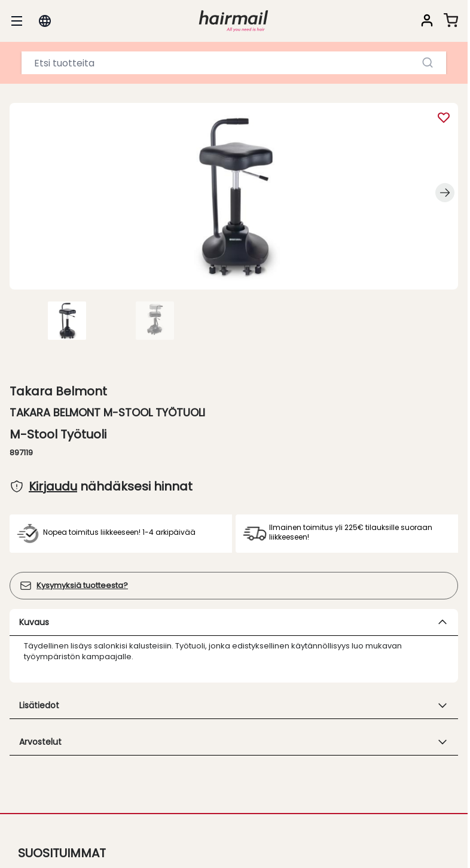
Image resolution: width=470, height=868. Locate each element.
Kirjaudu (53, 486)
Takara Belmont (58, 391)
